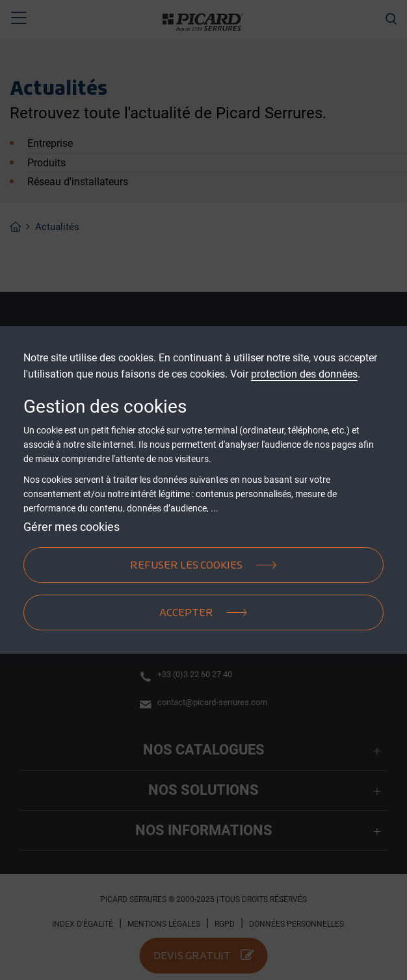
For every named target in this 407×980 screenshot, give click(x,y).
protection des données (304, 374)
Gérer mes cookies (72, 527)
